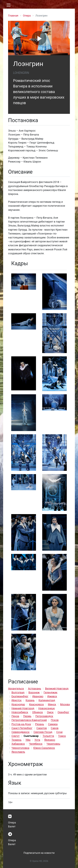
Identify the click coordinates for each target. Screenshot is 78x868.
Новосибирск (20, 712)
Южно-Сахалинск (44, 748)
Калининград (47, 700)
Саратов (42, 728)
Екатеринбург (20, 696)
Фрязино (50, 740)
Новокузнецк (46, 708)
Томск (62, 736)
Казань (30, 700)
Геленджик (51, 692)
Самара (53, 724)
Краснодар (18, 704)
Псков (55, 720)
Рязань (40, 724)
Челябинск (36, 744)
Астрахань (34, 688)
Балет (12, 826)
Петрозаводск (44, 716)
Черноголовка (20, 748)
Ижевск (52, 696)
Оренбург (63, 712)
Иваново (38, 696)
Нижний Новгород (23, 708)
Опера (27, 16)
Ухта (37, 740)
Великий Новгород (57, 688)
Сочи (59, 732)
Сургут (15, 736)
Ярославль (18, 752)
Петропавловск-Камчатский (29, 720)
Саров (55, 728)
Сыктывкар (31, 736)
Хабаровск (18, 744)
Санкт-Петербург (22, 728)
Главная (13, 16)
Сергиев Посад (43, 732)
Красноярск (36, 704)
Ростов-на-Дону (21, 724)
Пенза (15, 716)
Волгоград (18, 692)
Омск (50, 712)
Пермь (27, 716)
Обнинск (38, 712)
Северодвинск (20, 732)
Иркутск (17, 700)
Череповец (53, 744)
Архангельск (16, 688)
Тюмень (16, 740)
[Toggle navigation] (9, 5)
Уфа (28, 740)
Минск (52, 704)
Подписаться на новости (39, 853)
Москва (65, 704)
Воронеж (34, 692)
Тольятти (48, 736)
